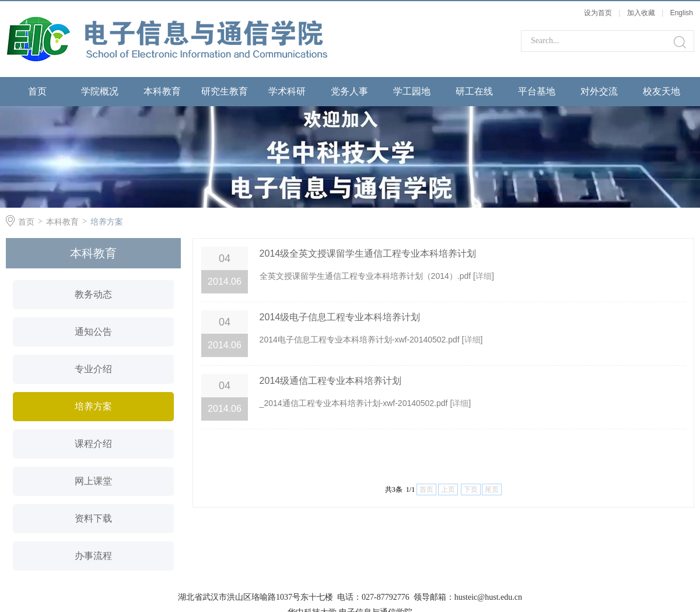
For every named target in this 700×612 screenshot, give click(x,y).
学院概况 (100, 91)
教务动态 (93, 294)
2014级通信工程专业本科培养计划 (331, 381)
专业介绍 (93, 369)
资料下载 (93, 518)
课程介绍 (93, 444)
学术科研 (287, 91)
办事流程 (93, 556)
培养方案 (107, 222)
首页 (37, 91)
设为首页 (598, 13)
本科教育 (162, 91)
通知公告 (93, 332)
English (682, 13)
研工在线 (474, 91)
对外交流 (599, 91)
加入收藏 (641, 13)
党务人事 (349, 91)
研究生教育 (225, 91)
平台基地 (537, 91)
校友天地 (661, 91)
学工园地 (412, 91)
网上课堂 (93, 481)
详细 (484, 276)
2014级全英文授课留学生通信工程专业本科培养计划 (368, 253)
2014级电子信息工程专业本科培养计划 (340, 317)
